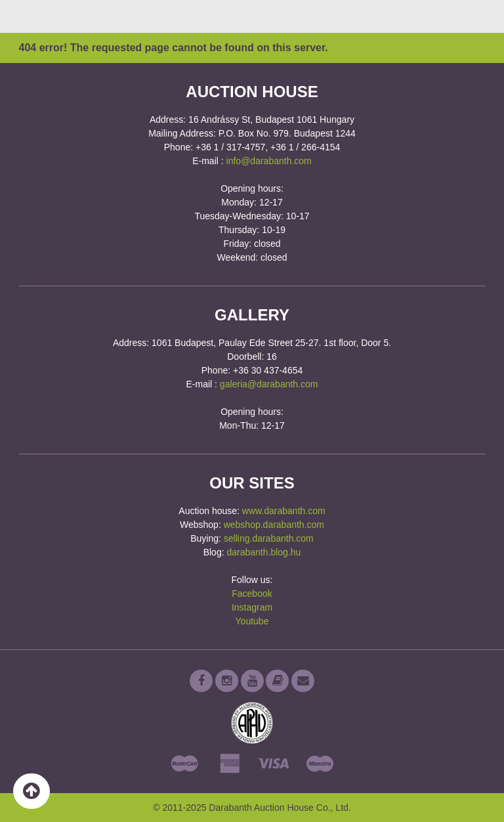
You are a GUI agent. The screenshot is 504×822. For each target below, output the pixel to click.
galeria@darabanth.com (269, 384)
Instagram (252, 607)
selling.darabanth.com (269, 538)
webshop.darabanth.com (274, 525)
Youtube (252, 621)
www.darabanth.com (284, 511)
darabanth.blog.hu (263, 552)
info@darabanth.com (269, 161)
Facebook (252, 594)
